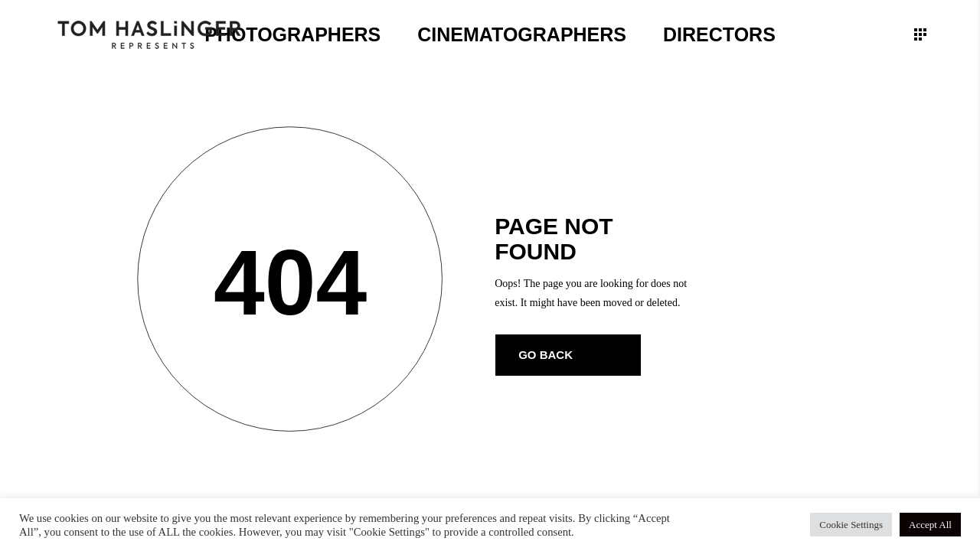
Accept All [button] (930, 525)
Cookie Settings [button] (851, 525)
